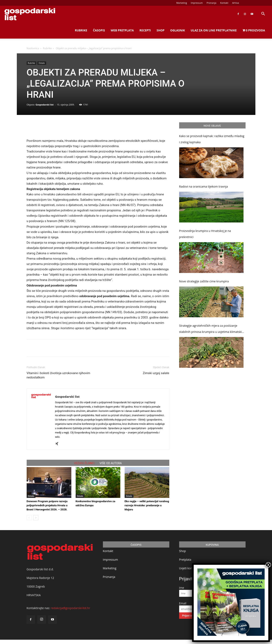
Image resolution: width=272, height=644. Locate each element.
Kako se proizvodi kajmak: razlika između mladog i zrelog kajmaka (212, 139)
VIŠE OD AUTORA (111, 463)
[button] (263, 14)
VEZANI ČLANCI (84, 463)
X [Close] (268, 565)
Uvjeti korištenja (190, 568)
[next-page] (36, 518)
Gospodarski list (44, 105)
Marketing (182, 3)
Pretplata (185, 560)
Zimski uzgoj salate (156, 373)
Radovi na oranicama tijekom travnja (204, 186)
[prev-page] (29, 518)
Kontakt (224, 3)
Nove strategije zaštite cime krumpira (204, 281)
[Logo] (30, 14)
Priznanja (212, 3)
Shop (160, 30)
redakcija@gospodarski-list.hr (71, 608)
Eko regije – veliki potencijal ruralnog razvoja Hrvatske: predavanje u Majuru (147, 505)
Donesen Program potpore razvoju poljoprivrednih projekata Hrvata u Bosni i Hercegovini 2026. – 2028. (47, 505)
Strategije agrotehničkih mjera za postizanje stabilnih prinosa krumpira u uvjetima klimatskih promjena (211, 329)
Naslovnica (33, 48)
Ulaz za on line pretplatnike (214, 30)
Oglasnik (178, 30)
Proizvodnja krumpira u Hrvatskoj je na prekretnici (205, 234)
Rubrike (81, 30)
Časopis (99, 30)
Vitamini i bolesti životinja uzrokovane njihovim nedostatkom (59, 375)
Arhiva (236, 3)
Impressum (197, 3)
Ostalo (42, 63)
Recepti (145, 30)
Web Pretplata (122, 30)
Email (183, 603)
